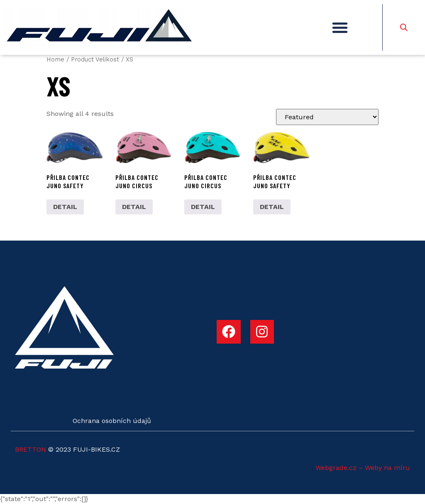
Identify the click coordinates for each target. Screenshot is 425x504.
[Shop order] (327, 117)
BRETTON (31, 449)
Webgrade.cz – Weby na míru (363, 468)
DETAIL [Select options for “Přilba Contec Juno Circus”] (134, 207)
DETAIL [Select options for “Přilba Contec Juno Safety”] (65, 207)
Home (55, 59)
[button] (340, 27)
